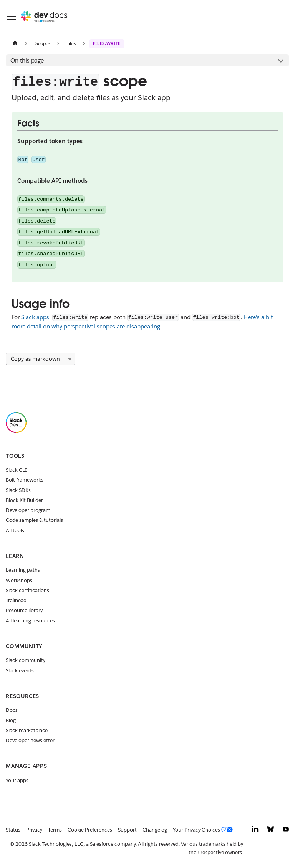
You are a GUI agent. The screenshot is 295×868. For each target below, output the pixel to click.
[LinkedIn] (255, 831)
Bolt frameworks (25, 480)
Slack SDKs (18, 490)
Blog (11, 720)
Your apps (17, 780)
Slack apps (35, 317)
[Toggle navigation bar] (12, 16)
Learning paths (23, 570)
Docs (12, 710)
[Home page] (15, 43)
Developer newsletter (30, 740)
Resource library (24, 610)
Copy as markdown (35, 359)
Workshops (19, 580)
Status (13, 830)
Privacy (34, 830)
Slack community (26, 660)
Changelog (155, 830)
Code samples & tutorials (34, 520)
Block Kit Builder (24, 500)
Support (127, 830)
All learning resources (30, 621)
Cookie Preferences (90, 830)
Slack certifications (27, 590)
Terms (55, 830)
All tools (15, 531)
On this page (27, 60)
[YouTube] (286, 831)
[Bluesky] (271, 831)
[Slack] (16, 431)
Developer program (28, 510)
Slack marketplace (27, 730)
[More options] (70, 359)
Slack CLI (16, 470)
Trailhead (16, 600)
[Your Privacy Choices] (204, 830)
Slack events (20, 671)
